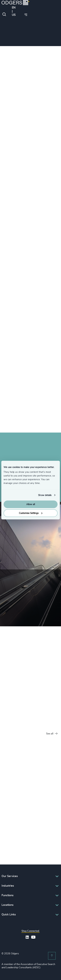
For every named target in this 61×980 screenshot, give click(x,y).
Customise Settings (31, 513)
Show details (45, 495)
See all (52, 734)
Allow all (31, 504)
